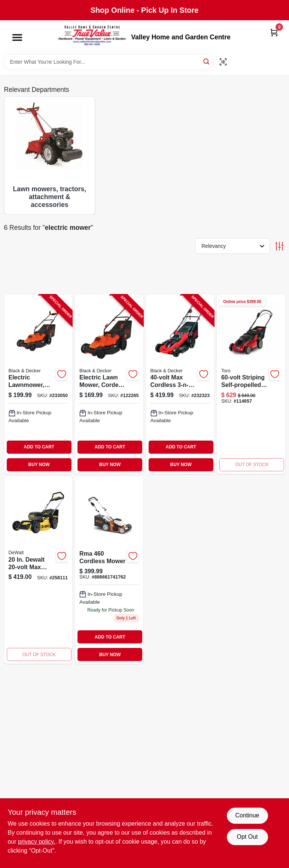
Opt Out (247, 837)
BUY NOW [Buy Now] (39, 465)
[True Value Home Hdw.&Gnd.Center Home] (92, 37)
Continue (247, 815)
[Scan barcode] (223, 62)
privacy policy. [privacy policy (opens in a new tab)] (36, 842)
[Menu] (17, 37)
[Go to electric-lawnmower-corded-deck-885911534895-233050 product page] (38, 384)
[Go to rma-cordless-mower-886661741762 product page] (109, 570)
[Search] (207, 61)
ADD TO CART (39, 447)
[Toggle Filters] (279, 246)
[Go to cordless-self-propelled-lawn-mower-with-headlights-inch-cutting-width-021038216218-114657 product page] (251, 384)
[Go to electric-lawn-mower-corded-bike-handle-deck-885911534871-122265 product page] (109, 384)
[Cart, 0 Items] (274, 32)
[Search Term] (109, 62)
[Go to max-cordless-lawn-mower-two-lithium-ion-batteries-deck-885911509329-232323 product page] (180, 384)
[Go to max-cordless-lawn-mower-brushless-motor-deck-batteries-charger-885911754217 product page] (38, 570)
